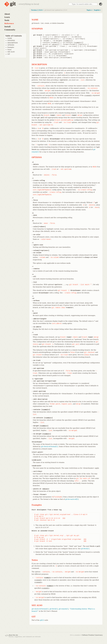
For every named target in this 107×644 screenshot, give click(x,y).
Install (7, 27)
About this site (13, 635)
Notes (9, 50)
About (7, 14)
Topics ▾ (90, 10)
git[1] (42, 620)
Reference (9, 23)
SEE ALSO (11, 52)
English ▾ (97, 10)
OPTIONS (11, 45)
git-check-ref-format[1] (50, 447)
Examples (11, 47)
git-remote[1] (64, 609)
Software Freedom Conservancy (92, 635)
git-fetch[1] (85, 549)
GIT (9, 54)
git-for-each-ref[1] (72, 499)
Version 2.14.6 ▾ (37, 10)
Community (10, 30)
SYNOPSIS (11, 41)
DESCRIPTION (13, 43)
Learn (7, 17)
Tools (7, 20)
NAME (10, 38)
